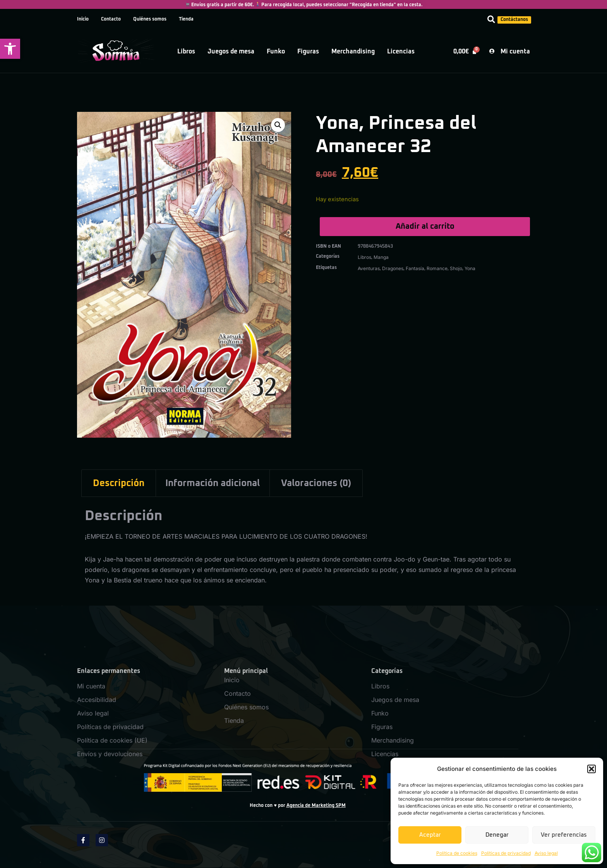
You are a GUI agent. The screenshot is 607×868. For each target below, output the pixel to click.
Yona (470, 268)
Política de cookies (457, 853)
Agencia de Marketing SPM (316, 806)
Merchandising (353, 51)
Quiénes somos (150, 19)
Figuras (308, 51)
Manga (381, 257)
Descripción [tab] (119, 483)
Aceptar (430, 835)
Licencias (401, 51)
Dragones (393, 268)
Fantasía (415, 268)
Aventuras (369, 268)
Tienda (186, 19)
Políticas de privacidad (506, 853)
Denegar (497, 835)
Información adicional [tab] (213, 483)
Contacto (111, 19)
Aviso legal (546, 853)
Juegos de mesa (231, 51)
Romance (437, 268)
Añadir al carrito (425, 226)
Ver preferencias (564, 835)
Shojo (456, 268)
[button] (10, 49)
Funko (276, 51)
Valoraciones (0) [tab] (316, 483)
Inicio (83, 19)
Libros (186, 51)
